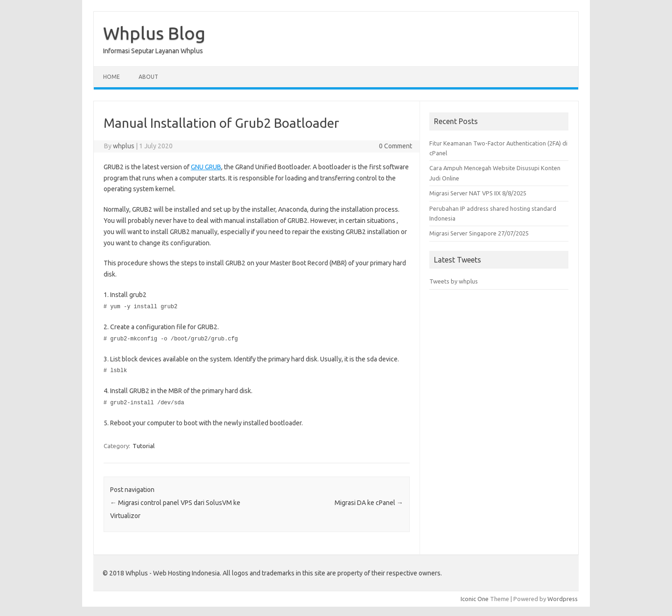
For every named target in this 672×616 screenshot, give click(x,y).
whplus (124, 146)
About (148, 77)
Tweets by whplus (454, 281)
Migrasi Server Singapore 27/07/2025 (479, 233)
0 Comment (395, 146)
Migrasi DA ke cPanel (369, 501)
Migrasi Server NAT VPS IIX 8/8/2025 (478, 193)
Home (112, 77)
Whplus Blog (154, 33)
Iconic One (475, 597)
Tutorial (143, 444)
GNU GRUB (206, 167)
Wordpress (563, 597)
